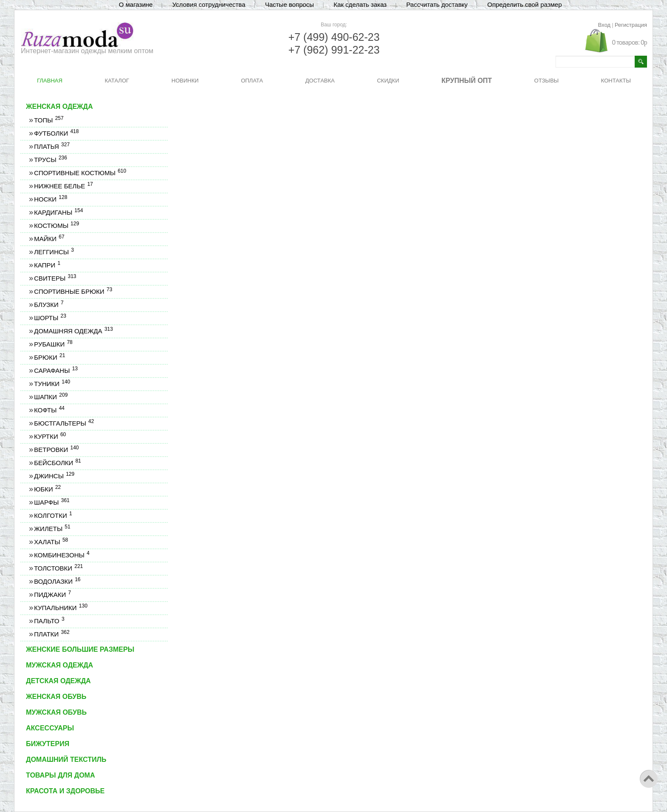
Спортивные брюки (73, 291)
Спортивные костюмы (80, 173)
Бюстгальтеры (64, 423)
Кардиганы (58, 212)
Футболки (56, 133)
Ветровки (56, 450)
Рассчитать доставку (437, 4)
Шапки (51, 397)
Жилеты (52, 529)
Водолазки (57, 581)
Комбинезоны (61, 555)
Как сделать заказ (360, 4)
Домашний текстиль (66, 759)
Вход (604, 25)
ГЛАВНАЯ (50, 81)
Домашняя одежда (73, 331)
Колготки (53, 515)
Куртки (50, 436)
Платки (51, 634)
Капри (47, 265)
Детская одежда (58, 681)
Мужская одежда (60, 665)
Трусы (50, 160)
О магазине (136, 4)
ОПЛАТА (252, 81)
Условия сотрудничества (209, 4)
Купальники (61, 608)
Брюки (49, 357)
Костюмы (56, 226)
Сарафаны (56, 371)
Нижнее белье (63, 186)
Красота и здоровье (65, 791)
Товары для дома (60, 775)
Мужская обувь (56, 712)
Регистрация (631, 25)
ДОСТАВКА (320, 81)
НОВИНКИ (185, 81)
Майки (49, 239)
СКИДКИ (388, 81)
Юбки (47, 489)
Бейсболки (57, 463)
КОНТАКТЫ (616, 81)
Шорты (50, 318)
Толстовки (58, 568)
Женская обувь (56, 697)
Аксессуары (50, 728)
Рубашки (53, 344)
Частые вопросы (289, 4)
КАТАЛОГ (117, 81)
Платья (52, 146)
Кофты (49, 410)
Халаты (51, 542)
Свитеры (55, 278)
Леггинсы (54, 252)
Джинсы (54, 476)
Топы (48, 120)
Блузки (48, 305)
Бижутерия (48, 744)
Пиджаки (52, 595)
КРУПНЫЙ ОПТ (467, 81)
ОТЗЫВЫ (546, 81)
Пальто (49, 621)
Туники (52, 384)
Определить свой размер (524, 4)
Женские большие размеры (80, 649)
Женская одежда (59, 106)
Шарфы (51, 502)
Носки (50, 199)
